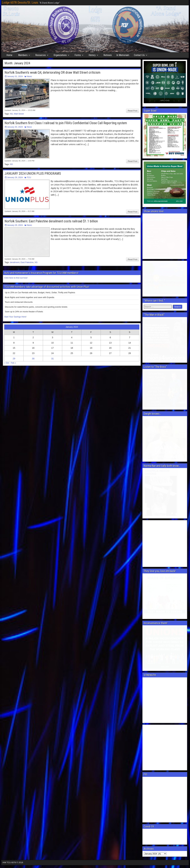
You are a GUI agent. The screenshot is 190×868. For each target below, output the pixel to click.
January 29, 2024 (15, 177)
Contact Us (139, 55)
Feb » (13, 344)
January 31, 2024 (15, 76)
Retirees (108, 55)
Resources (41, 55)
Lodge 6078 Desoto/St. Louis (20, 3)
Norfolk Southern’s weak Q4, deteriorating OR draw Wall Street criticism (52, 72)
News (29, 76)
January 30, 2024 (15, 127)
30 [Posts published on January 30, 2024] (33, 340)
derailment (15, 244)
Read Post (133, 111)
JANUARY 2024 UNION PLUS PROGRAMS (33, 173)
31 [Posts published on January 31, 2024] (52, 340)
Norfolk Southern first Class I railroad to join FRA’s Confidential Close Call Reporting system (66, 123)
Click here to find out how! (16, 259)
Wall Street (19, 114)
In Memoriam (123, 55)
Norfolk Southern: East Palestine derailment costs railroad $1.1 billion (51, 221)
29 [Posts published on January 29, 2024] (14, 340)
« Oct (7, 344)
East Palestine (27, 244)
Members (23, 55)
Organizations (60, 55)
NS (11, 114)
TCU (29, 177)
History (92, 55)
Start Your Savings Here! (15, 298)
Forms (78, 55)
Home (9, 55)
